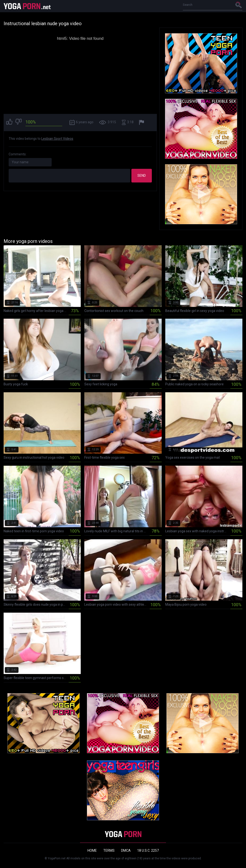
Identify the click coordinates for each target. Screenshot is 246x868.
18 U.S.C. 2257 (148, 850)
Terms (109, 850)
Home (92, 850)
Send (142, 176)
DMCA (126, 850)
